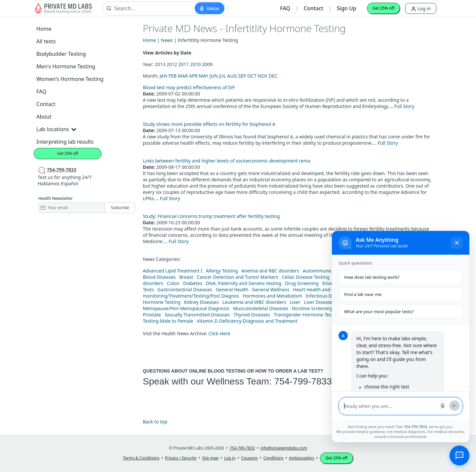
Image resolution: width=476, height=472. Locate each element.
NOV (262, 76)
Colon (173, 283)
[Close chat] (457, 243)
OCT (252, 76)
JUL (222, 76)
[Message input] (390, 406)
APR (193, 76)
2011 (184, 64)
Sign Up (347, 8)
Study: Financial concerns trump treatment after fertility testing (211, 216)
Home (44, 29)
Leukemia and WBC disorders (254, 302)
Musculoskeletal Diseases (261, 308)
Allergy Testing (222, 271)
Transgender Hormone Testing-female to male (324, 315)
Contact (314, 8)
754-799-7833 (303, 381)
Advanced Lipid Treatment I (173, 271)
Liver (295, 302)
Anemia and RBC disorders (270, 271)
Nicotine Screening (312, 308)
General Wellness (271, 290)
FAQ (285, 8)
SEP (242, 76)
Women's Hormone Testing (70, 79)
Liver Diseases (319, 302)
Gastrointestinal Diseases (185, 290)
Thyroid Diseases (252, 315)
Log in (421, 8)
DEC (273, 76)
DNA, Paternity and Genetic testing (244, 283)
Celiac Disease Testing (306, 277)
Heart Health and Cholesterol (324, 290)
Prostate (152, 315)
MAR (183, 76)
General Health (232, 290)
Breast (186, 277)
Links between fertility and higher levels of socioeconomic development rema (227, 161)
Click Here (219, 333)
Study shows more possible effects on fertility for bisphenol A (209, 124)
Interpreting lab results (65, 142)
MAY (204, 76)
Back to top (155, 422)
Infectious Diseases (327, 296)
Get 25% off (383, 8)
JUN (214, 76)
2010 (195, 64)
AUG (232, 76)
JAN (163, 76)
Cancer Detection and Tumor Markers (237, 277)
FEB (173, 76)
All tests (46, 41)
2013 (160, 64)
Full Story (404, 106)
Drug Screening (302, 283)
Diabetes (193, 283)
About (44, 117)
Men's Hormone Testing (66, 66)
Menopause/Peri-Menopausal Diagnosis (186, 308)
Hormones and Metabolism (272, 296)
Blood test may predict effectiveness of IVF (189, 87)
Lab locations (56, 129)
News (167, 40)
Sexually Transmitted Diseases (197, 315)
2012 (172, 64)
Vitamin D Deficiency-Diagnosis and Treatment (248, 321)
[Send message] (455, 406)
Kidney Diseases (202, 302)
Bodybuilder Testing (61, 54)
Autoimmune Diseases (327, 271)
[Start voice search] (209, 8)
